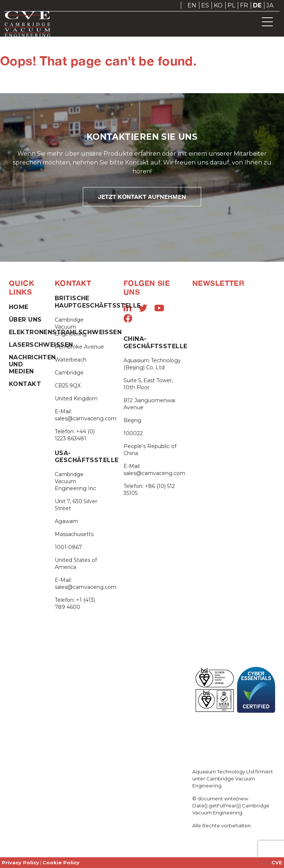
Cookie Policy (61, 862)
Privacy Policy (21, 862)
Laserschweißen (41, 345)
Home (19, 307)
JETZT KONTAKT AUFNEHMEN (142, 196)
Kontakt (25, 384)
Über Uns (25, 320)
